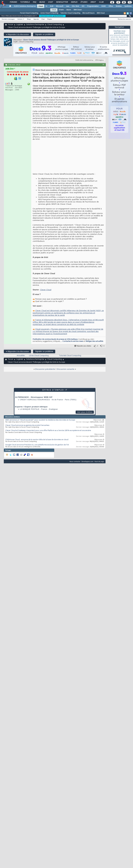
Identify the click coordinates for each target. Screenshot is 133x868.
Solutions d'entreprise (35, 25)
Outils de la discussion (84, 60)
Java (68, 6)
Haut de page (99, 461)
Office (111, 6)
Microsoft (60, 6)
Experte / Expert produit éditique (31, 407)
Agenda (36, 19)
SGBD (104, 6)
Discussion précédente (45, 369)
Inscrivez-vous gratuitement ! (52, 16)
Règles (50, 19)
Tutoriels (25, 2)
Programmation (93, 6)
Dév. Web (75, 6)
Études (84, 2)
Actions (20, 19)
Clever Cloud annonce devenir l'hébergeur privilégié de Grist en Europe (51, 40)
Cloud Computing (55, 25)
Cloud (41, 6)
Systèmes (128, 6)
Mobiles (119, 6)
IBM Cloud (78, 10)
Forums (13, 2)
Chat (50, 2)
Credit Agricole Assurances (35, 400)
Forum (11, 25)
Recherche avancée (124, 19)
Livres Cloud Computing (49, 13)
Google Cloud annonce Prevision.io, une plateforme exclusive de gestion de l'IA (37, 445)
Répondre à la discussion (17, 34)
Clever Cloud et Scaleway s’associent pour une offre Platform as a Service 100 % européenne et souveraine (48, 431)
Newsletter (62, 2)
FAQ (34, 2)
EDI (83, 6)
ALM (52, 6)
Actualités (21, 356)
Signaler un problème (44, 34)
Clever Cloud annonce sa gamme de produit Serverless (27, 425)
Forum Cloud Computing (29, 13)
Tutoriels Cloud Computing (70, 13)
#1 (103, 65)
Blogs (42, 2)
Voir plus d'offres (85, 412)
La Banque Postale (30, 409)
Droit (93, 2)
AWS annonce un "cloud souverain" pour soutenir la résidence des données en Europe (40, 420)
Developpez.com (87, 461)
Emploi (74, 2)
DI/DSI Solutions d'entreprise (25, 6)
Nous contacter (75, 461)
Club (101, 2)
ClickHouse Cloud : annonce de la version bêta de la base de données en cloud (37, 440)
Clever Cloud (46, 290)
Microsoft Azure (88, 13)
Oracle (61, 10)
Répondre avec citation (83, 346)
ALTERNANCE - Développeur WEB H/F (34, 397)
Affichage (99, 60)
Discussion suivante (65, 369)
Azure (69, 10)
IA (46, 6)
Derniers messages (8, 19)
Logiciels (20, 25)
